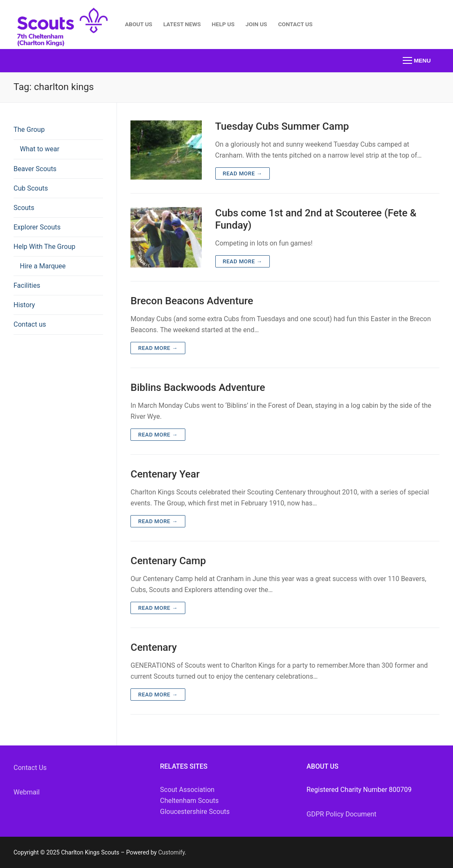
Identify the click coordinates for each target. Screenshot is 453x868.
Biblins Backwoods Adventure (198, 388)
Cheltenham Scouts (189, 801)
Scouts (24, 208)
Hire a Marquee (43, 266)
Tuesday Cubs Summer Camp (282, 126)
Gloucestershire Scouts (195, 812)
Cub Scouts (31, 188)
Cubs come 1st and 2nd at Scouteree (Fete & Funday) (316, 219)
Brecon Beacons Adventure (192, 301)
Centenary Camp (168, 561)
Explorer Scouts (37, 227)
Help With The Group (45, 247)
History (24, 305)
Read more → (243, 173)
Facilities (27, 285)
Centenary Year (165, 474)
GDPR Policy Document (342, 814)
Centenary (153, 647)
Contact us (30, 324)
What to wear (40, 149)
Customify (172, 852)
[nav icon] (417, 61)
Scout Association (187, 790)
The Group (30, 130)
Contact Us (30, 768)
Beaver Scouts (35, 169)
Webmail (27, 792)
